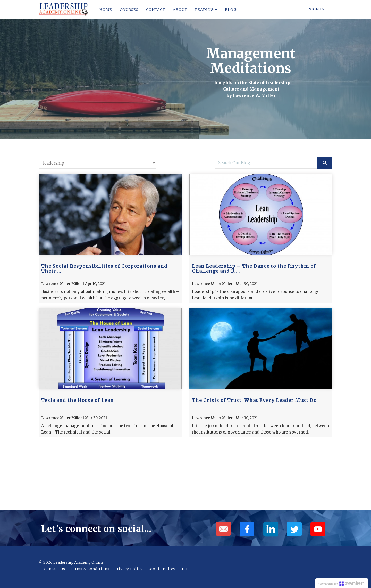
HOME (105, 10)
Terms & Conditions (90, 569)
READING (206, 10)
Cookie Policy (162, 569)
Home (186, 569)
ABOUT (180, 10)
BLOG (230, 10)
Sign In (317, 9)
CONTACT (155, 10)
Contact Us (54, 569)
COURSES (129, 10)
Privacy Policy (129, 569)
